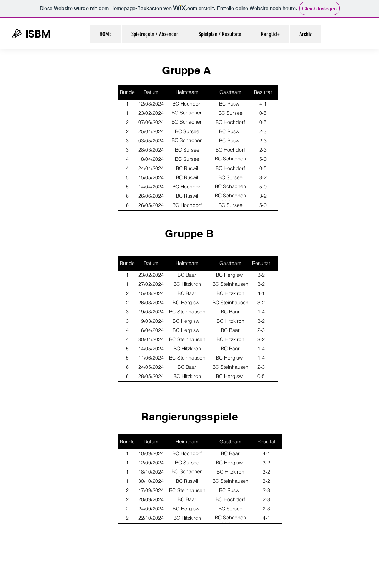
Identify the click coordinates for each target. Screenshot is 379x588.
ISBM (38, 34)
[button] (305, 34)
